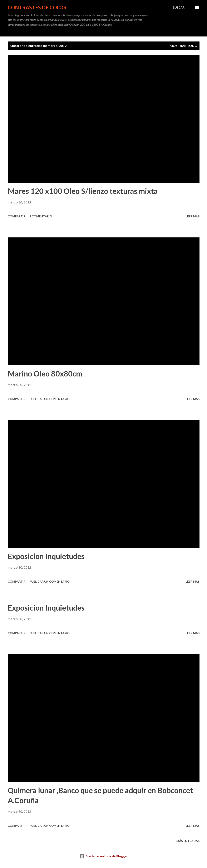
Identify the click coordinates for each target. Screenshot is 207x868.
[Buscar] (179, 8)
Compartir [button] (17, 216)
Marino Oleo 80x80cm (45, 374)
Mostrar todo (184, 46)
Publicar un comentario (50, 399)
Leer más (193, 216)
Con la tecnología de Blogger (104, 856)
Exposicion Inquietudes (46, 556)
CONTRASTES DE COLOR (37, 7)
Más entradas (188, 841)
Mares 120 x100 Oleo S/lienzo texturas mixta (83, 191)
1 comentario (41, 216)
